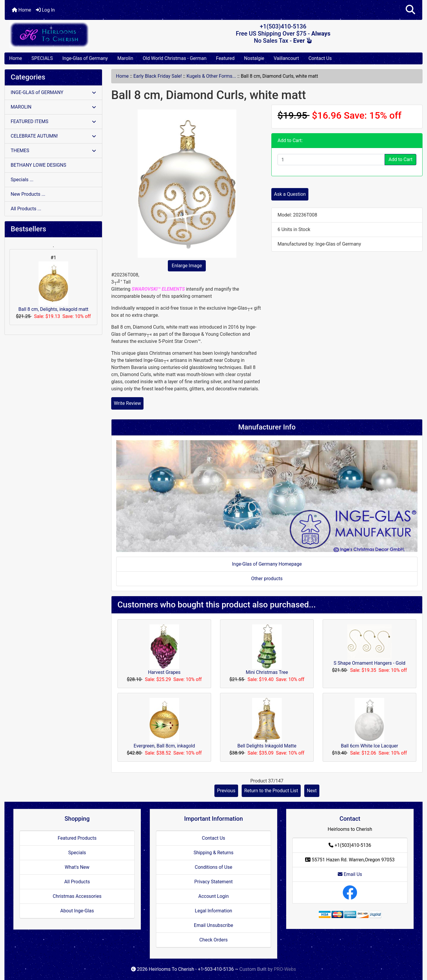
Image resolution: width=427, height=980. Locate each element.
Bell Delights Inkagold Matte (267, 746)
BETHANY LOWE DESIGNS (38, 165)
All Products (77, 882)
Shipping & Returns (214, 853)
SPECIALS (42, 58)
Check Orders (213, 940)
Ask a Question (290, 194)
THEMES (53, 151)
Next (312, 791)
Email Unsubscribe (213, 925)
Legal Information (213, 911)
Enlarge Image (187, 266)
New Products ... (28, 194)
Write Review (127, 403)
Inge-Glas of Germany (85, 58)
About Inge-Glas (77, 911)
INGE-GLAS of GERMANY (53, 92)
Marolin (125, 58)
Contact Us (320, 58)
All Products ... (26, 209)
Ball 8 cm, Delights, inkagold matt (53, 287)
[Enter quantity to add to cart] (331, 160)
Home (21, 10)
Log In (45, 10)
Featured (225, 58)
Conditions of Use (213, 867)
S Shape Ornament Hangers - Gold (369, 663)
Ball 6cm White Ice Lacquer (369, 746)
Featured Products (77, 838)
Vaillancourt (286, 58)
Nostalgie (254, 58)
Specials (77, 853)
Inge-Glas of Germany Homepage (267, 564)
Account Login (214, 896)
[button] (410, 10)
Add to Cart (400, 159)
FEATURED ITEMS (53, 121)
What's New (77, 867)
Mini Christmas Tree (267, 672)
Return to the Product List (271, 791)
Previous (226, 791)
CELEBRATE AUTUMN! (53, 136)
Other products (267, 579)
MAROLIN (53, 107)
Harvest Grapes (164, 672)
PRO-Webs (285, 969)
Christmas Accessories (77, 896)
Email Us (350, 874)
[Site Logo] (74, 35)
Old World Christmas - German (175, 58)
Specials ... (22, 180)
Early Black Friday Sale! (158, 76)
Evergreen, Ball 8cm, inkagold (164, 746)
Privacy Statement (213, 882)
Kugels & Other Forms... (211, 76)
